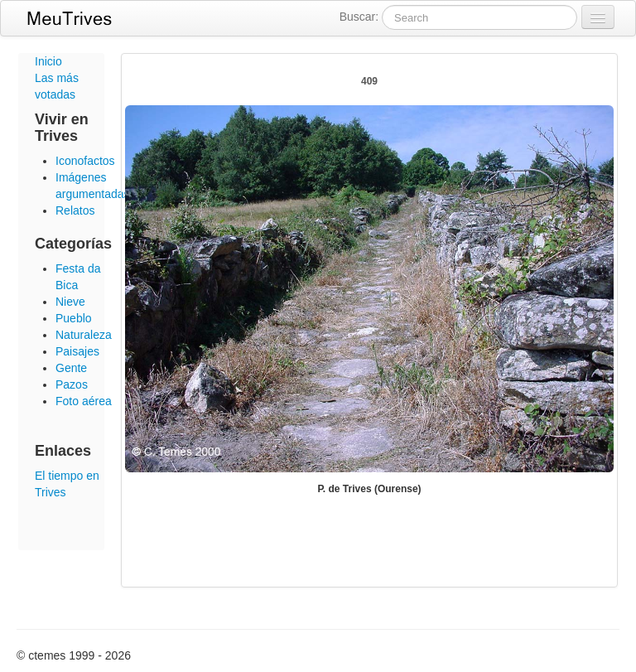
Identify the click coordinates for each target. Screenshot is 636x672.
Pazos (72, 384)
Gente (71, 368)
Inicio (48, 61)
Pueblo (74, 318)
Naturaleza (84, 335)
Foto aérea (84, 401)
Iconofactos (85, 161)
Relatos (75, 210)
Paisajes (77, 351)
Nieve (70, 302)
